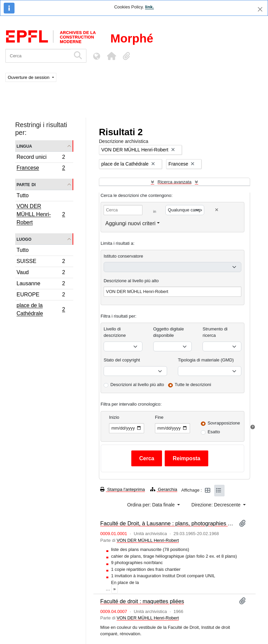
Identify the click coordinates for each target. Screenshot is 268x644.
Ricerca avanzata (175, 182)
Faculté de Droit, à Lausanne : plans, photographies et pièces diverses (167, 523)
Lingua (24, 146)
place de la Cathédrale (41, 309)
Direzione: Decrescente (217, 505)
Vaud (41, 273)
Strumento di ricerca (215, 332)
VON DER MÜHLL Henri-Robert (41, 214)
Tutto (23, 195)
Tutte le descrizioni (193, 385)
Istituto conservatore (123, 256)
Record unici (41, 158)
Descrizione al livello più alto (131, 281)
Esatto (214, 432)
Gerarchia (164, 489)
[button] (111, 56)
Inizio (114, 417)
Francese (41, 169)
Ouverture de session (29, 77)
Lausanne (41, 284)
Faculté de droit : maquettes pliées (142, 601)
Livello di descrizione (115, 332)
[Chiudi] (260, 9)
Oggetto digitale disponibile (169, 332)
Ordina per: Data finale (152, 505)
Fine (159, 417)
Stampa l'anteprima (123, 489)
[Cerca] (38, 56)
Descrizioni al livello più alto (137, 385)
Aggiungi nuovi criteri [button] (130, 223)
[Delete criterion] (217, 210)
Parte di (26, 184)
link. (150, 7)
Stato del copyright (122, 360)
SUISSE (41, 262)
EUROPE (41, 296)
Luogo (24, 239)
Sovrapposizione (224, 423)
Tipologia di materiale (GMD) (206, 360)
